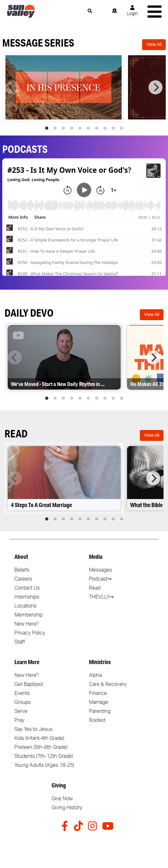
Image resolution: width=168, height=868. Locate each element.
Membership (28, 615)
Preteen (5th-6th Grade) (41, 747)
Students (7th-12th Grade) (44, 756)
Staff (20, 642)
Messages (100, 570)
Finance (98, 693)
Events (22, 693)
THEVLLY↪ (101, 597)
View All (154, 45)
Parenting (100, 711)
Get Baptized (29, 684)
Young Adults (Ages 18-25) (44, 765)
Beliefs (22, 570)
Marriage (99, 702)
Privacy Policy (30, 633)
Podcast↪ (100, 579)
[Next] (156, 87)
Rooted (97, 720)
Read (95, 588)
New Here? (27, 624)
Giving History (67, 808)
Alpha (95, 675)
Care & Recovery (108, 684)
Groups (23, 702)
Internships (27, 597)
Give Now (62, 799)
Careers (23, 579)
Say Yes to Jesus (33, 729)
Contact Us (27, 588)
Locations (25, 606)
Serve (21, 711)
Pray (19, 720)
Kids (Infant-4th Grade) (39, 738)
